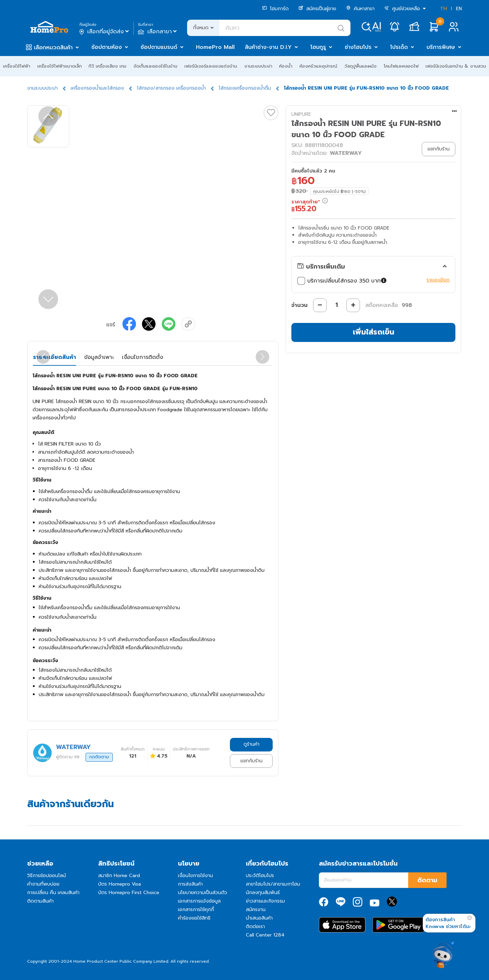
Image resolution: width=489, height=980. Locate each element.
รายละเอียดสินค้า (55, 357)
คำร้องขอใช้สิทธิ (194, 918)
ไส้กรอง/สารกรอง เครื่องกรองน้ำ (171, 88)
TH (443, 9)
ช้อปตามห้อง (107, 47)
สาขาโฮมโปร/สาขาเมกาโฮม (273, 884)
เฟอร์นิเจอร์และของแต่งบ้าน (211, 66)
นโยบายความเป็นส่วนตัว (203, 893)
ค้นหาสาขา (360, 9)
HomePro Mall (215, 47)
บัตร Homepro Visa (120, 884)
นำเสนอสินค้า (259, 918)
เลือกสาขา (158, 32)
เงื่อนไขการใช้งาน (195, 876)
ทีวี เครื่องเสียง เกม (107, 66)
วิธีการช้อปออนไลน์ (47, 876)
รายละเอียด (438, 280)
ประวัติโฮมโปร (260, 876)
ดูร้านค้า (251, 744)
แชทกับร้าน (251, 761)
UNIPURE (301, 114)
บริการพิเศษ (441, 47)
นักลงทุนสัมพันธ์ (263, 893)
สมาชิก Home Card (119, 876)
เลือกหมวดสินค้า (53, 48)
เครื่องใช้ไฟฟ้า (17, 66)
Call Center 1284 (265, 935)
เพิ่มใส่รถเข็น (374, 332)
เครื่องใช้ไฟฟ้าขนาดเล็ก (60, 66)
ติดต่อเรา (255, 927)
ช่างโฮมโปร (358, 47)
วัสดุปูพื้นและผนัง (360, 66)
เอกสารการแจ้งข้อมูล (199, 901)
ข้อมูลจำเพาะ (99, 357)
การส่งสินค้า (190, 884)
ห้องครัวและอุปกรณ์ (318, 66)
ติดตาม (427, 880)
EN (459, 9)
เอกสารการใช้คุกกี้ (196, 910)
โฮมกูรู (318, 47)
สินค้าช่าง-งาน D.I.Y (268, 47)
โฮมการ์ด (275, 9)
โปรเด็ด (399, 47)
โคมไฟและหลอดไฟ (401, 66)
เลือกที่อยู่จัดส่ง (105, 32)
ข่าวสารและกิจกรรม (265, 901)
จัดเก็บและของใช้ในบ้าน (155, 66)
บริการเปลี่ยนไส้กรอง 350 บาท (342, 281)
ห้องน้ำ (286, 66)
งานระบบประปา (258, 66)
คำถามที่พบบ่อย (43, 884)
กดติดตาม (99, 757)
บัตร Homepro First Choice (129, 893)
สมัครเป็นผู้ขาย (317, 9)
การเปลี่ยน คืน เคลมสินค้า (53, 893)
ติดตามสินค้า (40, 901)
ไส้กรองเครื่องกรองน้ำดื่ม (245, 88)
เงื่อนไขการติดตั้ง (142, 357)
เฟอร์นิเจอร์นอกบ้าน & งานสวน (456, 66)
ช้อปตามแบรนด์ (159, 47)
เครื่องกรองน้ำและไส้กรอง (97, 88)
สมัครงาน (256, 910)
